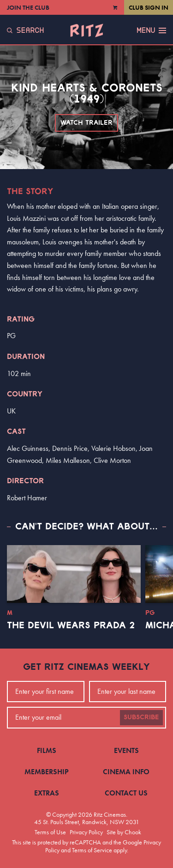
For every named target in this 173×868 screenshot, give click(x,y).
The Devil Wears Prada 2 (71, 625)
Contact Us (126, 793)
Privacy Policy (86, 832)
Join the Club (28, 7)
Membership (47, 772)
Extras (47, 793)
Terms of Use (50, 832)
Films (47, 750)
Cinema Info (126, 772)
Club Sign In (149, 7)
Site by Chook (124, 832)
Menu (151, 30)
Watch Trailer (86, 123)
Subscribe (141, 717)
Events (126, 750)
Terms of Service (92, 850)
